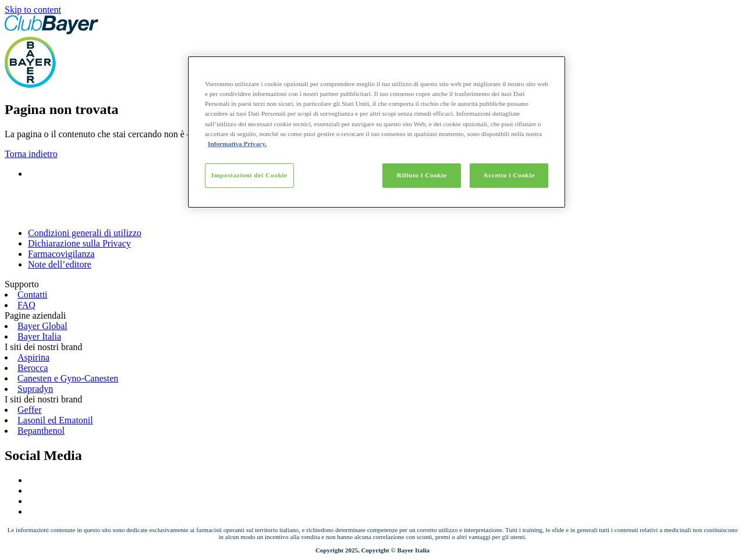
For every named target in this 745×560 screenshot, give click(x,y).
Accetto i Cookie (509, 175)
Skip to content (33, 10)
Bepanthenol (41, 431)
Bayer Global (42, 326)
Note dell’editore (60, 264)
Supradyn (35, 389)
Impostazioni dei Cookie (249, 175)
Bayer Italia (39, 336)
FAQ (26, 305)
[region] (377, 132)
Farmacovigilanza (61, 254)
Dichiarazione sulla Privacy (79, 243)
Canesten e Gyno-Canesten (68, 378)
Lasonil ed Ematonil (55, 420)
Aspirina (33, 357)
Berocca (33, 368)
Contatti (33, 295)
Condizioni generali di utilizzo (85, 233)
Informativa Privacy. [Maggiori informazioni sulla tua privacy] (237, 144)
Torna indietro (31, 154)
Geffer (29, 410)
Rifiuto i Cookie (422, 175)
